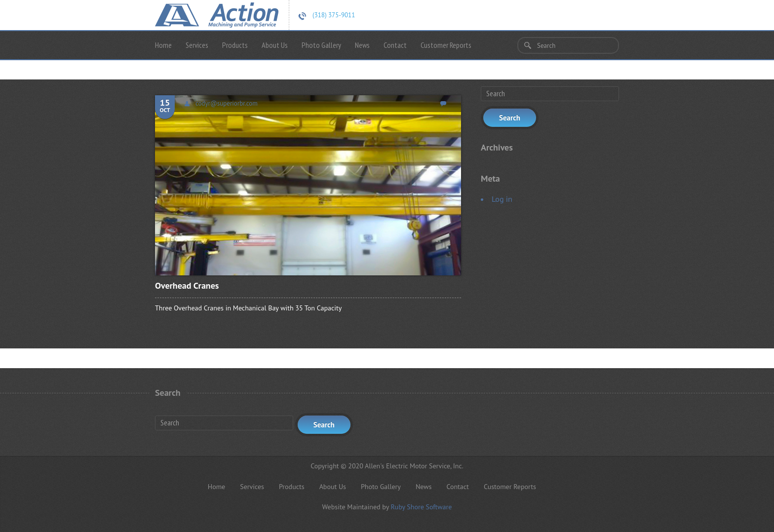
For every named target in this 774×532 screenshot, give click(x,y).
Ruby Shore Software (421, 507)
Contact (395, 45)
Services (197, 45)
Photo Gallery (321, 45)
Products (235, 45)
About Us (275, 45)
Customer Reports (446, 45)
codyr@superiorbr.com (227, 103)
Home (163, 45)
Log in (502, 199)
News (362, 45)
